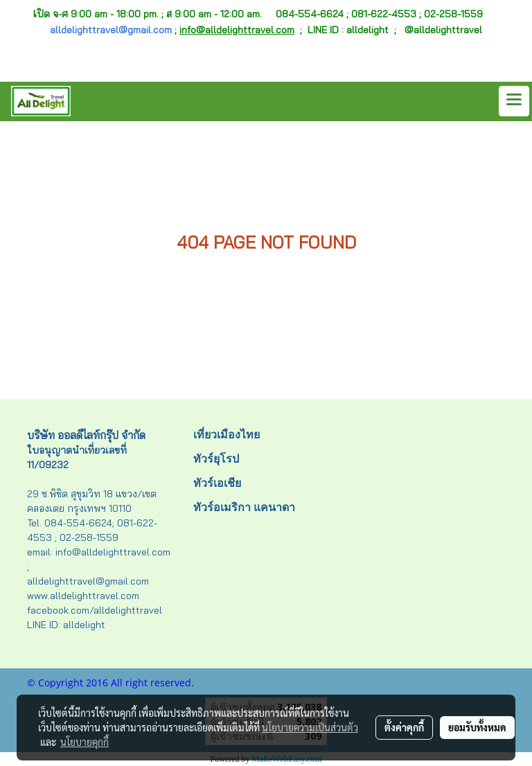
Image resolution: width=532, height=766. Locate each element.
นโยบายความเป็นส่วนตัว (310, 727)
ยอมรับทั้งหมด (477, 727)
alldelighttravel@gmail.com (111, 30)
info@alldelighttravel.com (237, 30)
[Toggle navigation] (514, 101)
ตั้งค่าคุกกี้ (404, 727)
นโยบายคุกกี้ (85, 742)
